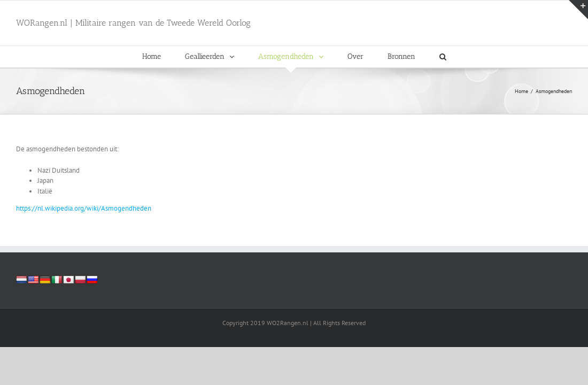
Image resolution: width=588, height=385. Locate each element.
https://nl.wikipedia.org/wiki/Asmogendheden (84, 208)
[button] (443, 57)
